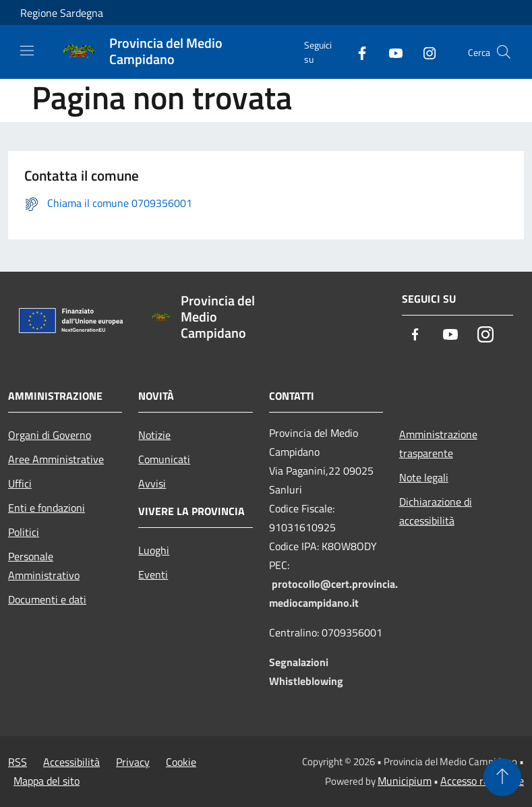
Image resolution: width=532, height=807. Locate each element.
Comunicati (164, 459)
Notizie (154, 435)
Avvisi (152, 483)
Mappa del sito (47, 781)
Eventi (153, 574)
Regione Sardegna (62, 13)
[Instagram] (424, 52)
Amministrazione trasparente (438, 444)
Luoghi (154, 550)
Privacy (133, 762)
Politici (24, 532)
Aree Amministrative (56, 459)
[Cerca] (504, 52)
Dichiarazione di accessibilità (436, 511)
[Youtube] (390, 52)
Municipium (405, 781)
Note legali (424, 477)
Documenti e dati (47, 599)
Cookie (181, 762)
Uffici (20, 483)
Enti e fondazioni (47, 508)
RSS (18, 762)
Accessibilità (71, 762)
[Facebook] (357, 52)
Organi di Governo (50, 435)
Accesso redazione (482, 781)
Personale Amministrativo (44, 566)
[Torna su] (502, 777)
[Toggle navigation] (27, 51)
